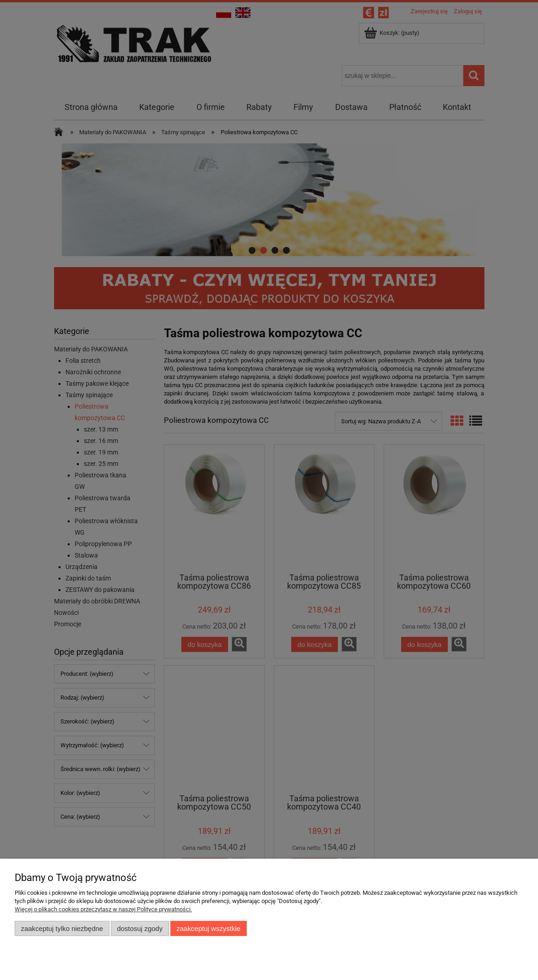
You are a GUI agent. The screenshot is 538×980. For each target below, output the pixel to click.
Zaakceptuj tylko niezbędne (62, 928)
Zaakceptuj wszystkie (209, 928)
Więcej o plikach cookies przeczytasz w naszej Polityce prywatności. (103, 909)
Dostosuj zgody (140, 928)
